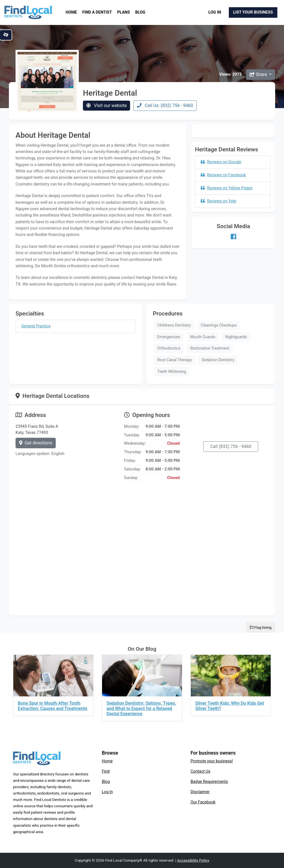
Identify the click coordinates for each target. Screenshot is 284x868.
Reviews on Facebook (223, 175)
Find (106, 771)
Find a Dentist (97, 12)
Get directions (36, 443)
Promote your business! (212, 761)
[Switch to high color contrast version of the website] (6, 35)
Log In (215, 12)
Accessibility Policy (193, 860)
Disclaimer (200, 792)
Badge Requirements (209, 782)
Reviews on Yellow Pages (227, 188)
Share (259, 74)
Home (71, 12)
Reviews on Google (221, 162)
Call (231, 446)
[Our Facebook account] (234, 237)
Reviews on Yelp (218, 201)
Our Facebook (203, 802)
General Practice (36, 326)
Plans (124, 12)
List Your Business (253, 12)
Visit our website (106, 105)
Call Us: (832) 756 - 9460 (165, 105)
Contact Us (201, 771)
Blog (140, 12)
